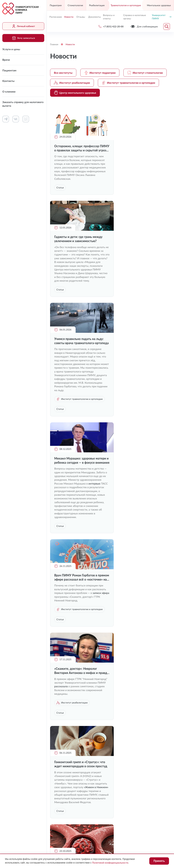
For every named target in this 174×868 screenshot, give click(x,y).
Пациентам (9, 70)
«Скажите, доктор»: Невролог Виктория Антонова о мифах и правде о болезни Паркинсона (139, 381)
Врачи (6, 60)
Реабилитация (97, 5)
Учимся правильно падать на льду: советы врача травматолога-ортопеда (79, 254)
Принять (159, 861)
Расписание (55, 17)
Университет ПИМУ (162, 17)
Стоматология (75, 5)
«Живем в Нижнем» (66, 508)
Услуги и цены (11, 49)
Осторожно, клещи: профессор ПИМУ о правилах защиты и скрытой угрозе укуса (77, 148)
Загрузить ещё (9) (110, 654)
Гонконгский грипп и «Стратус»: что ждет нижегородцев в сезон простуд (77, 482)
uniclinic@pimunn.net (65, 778)
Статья (60, 187)
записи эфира (67, 400)
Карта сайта (112, 834)
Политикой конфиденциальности (110, 863)
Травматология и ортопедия (126, 5)
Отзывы (81, 17)
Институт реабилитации (72, 83)
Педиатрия (56, 5)
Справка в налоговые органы (135, 17)
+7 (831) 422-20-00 (64, 770)
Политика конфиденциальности (70, 834)
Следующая (167, 667)
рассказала (144, 396)
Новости (69, 17)
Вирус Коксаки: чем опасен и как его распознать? (78, 601)
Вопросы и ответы (109, 17)
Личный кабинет (23, 26)
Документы (94, 17)
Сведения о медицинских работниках (137, 728)
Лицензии (56, 827)
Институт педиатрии (100, 73)
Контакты (8, 81)
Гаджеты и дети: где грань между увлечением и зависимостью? (141, 148)
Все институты (63, 73)
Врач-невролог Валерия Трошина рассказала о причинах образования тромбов (141, 482)
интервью (157, 281)
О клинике (9, 91)
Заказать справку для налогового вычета (23, 104)
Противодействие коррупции (123, 827)
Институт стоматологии (145, 73)
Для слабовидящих (66, 819)
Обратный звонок (160, 770)
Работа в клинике (101, 714)
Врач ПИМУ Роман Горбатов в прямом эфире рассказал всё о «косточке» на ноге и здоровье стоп (76, 381)
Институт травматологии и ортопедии (128, 83)
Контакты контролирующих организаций (139, 738)
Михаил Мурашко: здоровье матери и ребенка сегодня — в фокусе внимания (139, 254)
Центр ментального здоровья (75, 93)
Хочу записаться (23, 38)
